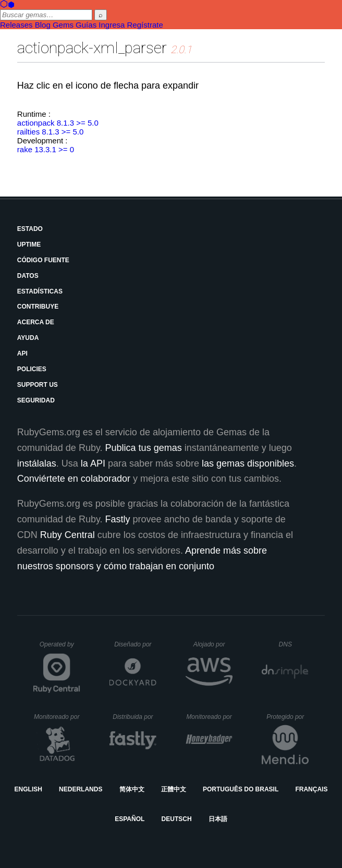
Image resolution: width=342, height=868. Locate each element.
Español (130, 819)
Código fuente (43, 260)
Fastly (118, 519)
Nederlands (81, 789)
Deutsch (177, 819)
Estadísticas (40, 291)
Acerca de (36, 322)
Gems (63, 25)
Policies (32, 369)
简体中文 (132, 789)
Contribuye (38, 307)
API (22, 353)
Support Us (38, 385)
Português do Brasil (241, 789)
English (28, 789)
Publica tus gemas (144, 448)
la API (93, 463)
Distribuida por (135, 717)
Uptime (29, 244)
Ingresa (112, 25)
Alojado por (213, 644)
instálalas (37, 463)
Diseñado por (135, 644)
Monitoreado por (57, 717)
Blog (43, 25)
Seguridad (36, 400)
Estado (30, 229)
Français (311, 789)
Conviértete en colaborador (74, 479)
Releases (16, 25)
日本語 (218, 819)
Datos (28, 276)
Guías (86, 25)
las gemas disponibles (248, 463)
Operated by (60, 648)
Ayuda (28, 338)
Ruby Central (68, 535)
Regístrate (145, 25)
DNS (294, 644)
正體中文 (174, 789)
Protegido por (288, 717)
